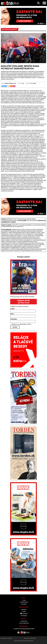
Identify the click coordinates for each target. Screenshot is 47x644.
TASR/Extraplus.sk (10, 83)
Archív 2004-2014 (24, 623)
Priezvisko (14, 319)
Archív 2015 (24, 621)
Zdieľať (4, 86)
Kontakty (24, 604)
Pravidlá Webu (24, 602)
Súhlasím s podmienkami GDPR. (22, 324)
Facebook (25, 614)
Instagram (24, 616)
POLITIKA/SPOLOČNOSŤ (9, 29)
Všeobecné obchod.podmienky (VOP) (24, 629)
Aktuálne (24, 610)
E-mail (13, 309)
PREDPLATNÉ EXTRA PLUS (23, 302)
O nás (24, 600)
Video (24, 612)
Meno (12, 314)
